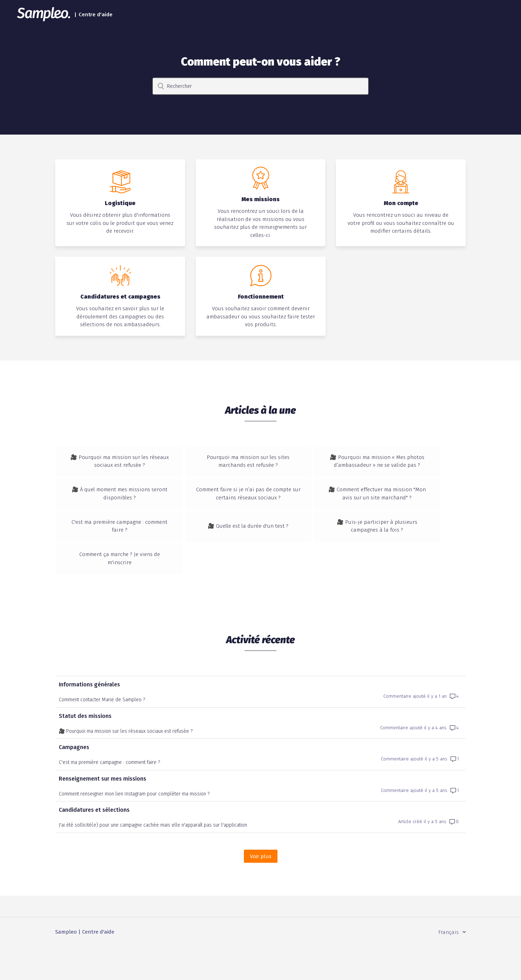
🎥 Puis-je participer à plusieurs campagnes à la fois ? (397, 543)
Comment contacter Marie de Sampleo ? (102, 733)
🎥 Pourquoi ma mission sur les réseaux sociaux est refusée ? (124, 461)
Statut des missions (85, 749)
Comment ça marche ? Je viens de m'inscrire (124, 584)
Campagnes (74, 780)
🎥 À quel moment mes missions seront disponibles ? (124, 502)
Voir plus (264, 889)
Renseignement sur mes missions (102, 812)
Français (449, 965)
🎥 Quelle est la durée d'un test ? (260, 543)
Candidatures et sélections (94, 843)
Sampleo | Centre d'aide (85, 965)
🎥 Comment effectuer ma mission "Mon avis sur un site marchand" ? (397, 502)
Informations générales (89, 718)
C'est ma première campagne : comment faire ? (124, 543)
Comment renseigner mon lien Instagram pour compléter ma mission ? (134, 827)
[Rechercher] (260, 86)
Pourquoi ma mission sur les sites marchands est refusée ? (260, 461)
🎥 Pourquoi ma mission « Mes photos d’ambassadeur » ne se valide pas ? (397, 461)
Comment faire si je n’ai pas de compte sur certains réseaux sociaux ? (261, 502)
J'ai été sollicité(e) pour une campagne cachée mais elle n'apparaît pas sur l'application (153, 858)
